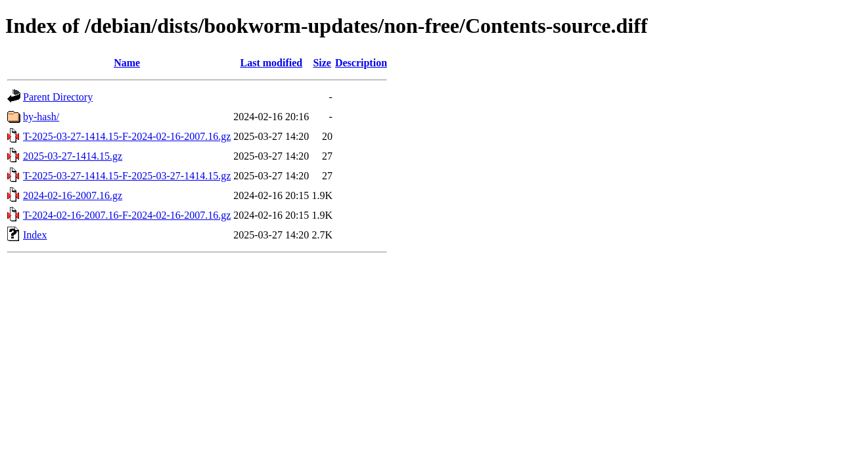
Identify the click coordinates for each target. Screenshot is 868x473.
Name (127, 63)
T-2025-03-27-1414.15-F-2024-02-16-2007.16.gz (127, 136)
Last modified (271, 63)
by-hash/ (41, 117)
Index (35, 235)
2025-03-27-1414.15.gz (73, 156)
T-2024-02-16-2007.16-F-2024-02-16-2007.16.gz (127, 215)
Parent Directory (58, 97)
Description (361, 63)
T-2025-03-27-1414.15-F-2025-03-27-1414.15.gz (127, 176)
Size (322, 63)
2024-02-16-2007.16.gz (73, 195)
